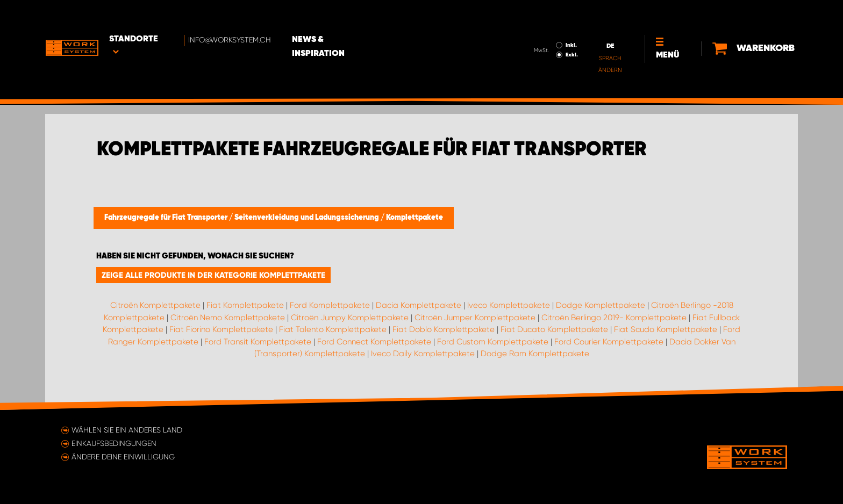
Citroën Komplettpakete (155, 305)
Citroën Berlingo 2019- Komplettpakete (614, 318)
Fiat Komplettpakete (245, 305)
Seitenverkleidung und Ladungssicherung (308, 218)
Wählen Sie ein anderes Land (127, 430)
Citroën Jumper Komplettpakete (475, 318)
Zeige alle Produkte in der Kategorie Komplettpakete (213, 275)
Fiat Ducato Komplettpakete (554, 329)
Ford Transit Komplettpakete (258, 342)
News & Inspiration (337, 17)
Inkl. (570, 15)
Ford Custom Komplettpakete (493, 342)
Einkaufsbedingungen (114, 443)
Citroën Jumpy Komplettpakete (350, 318)
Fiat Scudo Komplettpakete (666, 329)
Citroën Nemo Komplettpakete (228, 318)
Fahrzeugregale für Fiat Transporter (167, 218)
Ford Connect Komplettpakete (374, 342)
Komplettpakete (415, 218)
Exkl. (570, 25)
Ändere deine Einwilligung (123, 457)
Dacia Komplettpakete (419, 305)
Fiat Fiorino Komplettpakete (221, 329)
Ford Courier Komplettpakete (609, 342)
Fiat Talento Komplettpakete (333, 329)
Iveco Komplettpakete (509, 305)
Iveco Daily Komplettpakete (423, 354)
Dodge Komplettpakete (601, 305)
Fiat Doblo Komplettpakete (444, 329)
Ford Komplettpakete (330, 305)
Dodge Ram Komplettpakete (535, 354)
